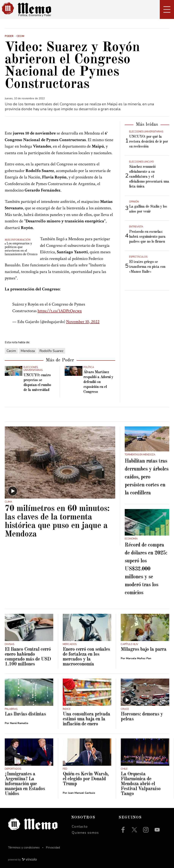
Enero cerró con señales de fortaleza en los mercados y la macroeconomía (86, 657)
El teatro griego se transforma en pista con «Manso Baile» (147, 267)
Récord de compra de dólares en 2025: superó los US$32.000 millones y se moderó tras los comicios (146, 569)
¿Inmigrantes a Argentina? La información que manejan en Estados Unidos (25, 784)
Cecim (11, 351)
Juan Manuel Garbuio (82, 793)
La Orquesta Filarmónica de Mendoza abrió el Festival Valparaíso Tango (141, 784)
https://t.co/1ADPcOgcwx (60, 311)
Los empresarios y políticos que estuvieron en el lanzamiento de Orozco (21, 249)
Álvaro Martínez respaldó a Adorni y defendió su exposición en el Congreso (98, 382)
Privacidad (53, 848)
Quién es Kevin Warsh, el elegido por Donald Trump (86, 779)
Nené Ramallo (19, 723)
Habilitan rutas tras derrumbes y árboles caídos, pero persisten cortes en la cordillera (147, 477)
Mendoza (28, 351)
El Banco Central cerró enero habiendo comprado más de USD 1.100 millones (28, 657)
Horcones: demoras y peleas (142, 717)
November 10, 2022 (83, 322)
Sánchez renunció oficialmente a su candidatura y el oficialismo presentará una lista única (149, 177)
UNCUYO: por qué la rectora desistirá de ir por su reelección (149, 142)
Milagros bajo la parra (144, 649)
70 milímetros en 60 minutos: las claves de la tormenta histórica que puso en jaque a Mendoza (57, 522)
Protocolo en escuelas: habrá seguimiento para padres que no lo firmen (147, 237)
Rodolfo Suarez (51, 351)
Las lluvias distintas (25, 714)
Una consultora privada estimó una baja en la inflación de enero (86, 719)
